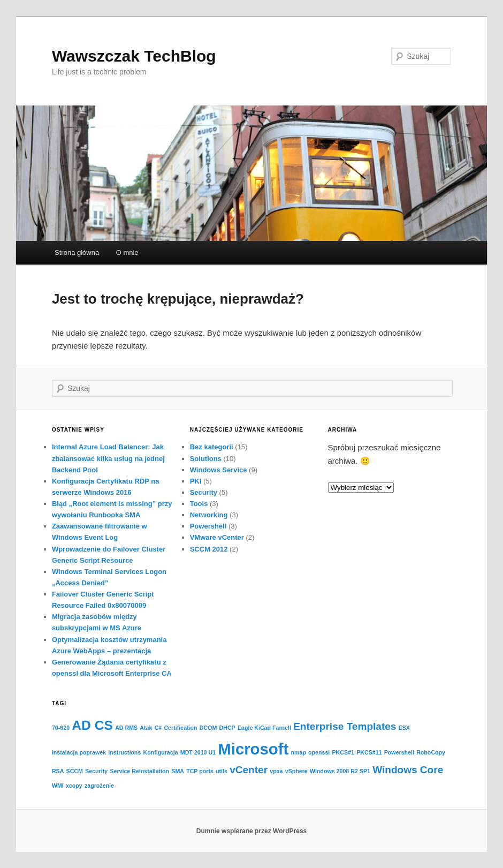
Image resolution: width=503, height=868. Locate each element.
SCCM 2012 (209, 549)
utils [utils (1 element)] (222, 771)
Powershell (208, 526)
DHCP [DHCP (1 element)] (227, 728)
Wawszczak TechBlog (134, 56)
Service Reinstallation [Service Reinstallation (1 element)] (139, 771)
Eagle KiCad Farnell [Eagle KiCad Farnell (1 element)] (264, 728)
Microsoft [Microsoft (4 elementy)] (253, 749)
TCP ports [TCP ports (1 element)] (200, 771)
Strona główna (77, 252)
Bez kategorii (212, 447)
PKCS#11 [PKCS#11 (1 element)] (369, 752)
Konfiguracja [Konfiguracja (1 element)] (160, 752)
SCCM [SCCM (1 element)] (75, 771)
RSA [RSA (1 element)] (58, 771)
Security (204, 492)
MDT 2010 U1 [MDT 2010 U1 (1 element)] (198, 752)
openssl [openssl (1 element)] (319, 752)
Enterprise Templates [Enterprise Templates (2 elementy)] (345, 726)
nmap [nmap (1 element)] (298, 752)
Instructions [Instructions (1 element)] (124, 752)
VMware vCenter (217, 537)
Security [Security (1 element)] (96, 771)
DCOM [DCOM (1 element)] (208, 728)
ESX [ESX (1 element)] (404, 728)
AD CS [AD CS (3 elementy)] (92, 725)
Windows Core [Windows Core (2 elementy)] (408, 770)
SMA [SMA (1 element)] (178, 771)
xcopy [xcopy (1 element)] (74, 786)
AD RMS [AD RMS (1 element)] (126, 728)
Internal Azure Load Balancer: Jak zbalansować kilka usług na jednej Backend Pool (108, 458)
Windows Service (219, 470)
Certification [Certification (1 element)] (180, 728)
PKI (196, 481)
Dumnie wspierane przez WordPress (252, 831)
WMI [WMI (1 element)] (58, 786)
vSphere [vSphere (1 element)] (296, 771)
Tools (199, 504)
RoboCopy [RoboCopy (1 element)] (431, 752)
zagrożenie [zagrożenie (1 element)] (99, 786)
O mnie (127, 252)
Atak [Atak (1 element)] (146, 728)
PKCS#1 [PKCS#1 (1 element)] (343, 752)
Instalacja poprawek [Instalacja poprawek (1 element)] (79, 752)
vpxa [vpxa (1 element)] (276, 771)
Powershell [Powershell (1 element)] (399, 752)
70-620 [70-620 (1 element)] (61, 728)
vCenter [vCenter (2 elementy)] (249, 770)
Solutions (206, 459)
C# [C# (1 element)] (158, 728)
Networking (209, 515)
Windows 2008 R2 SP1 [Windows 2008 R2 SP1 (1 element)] (340, 771)
